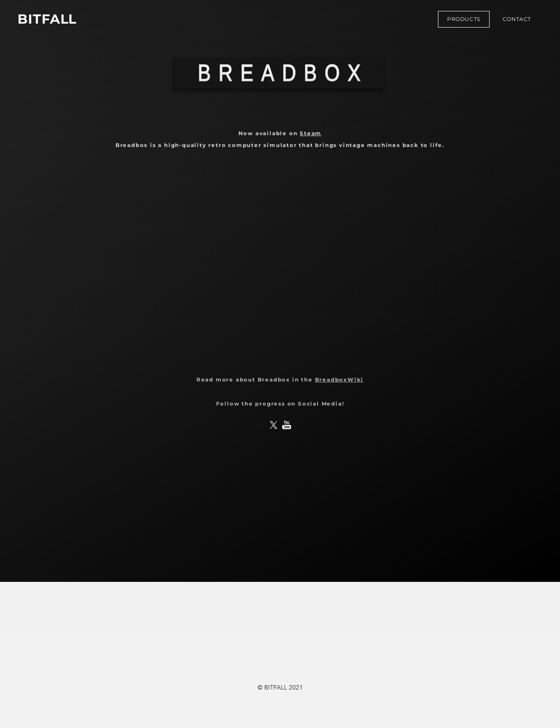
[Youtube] (287, 425)
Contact (517, 19)
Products (464, 19)
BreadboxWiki (339, 380)
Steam (311, 133)
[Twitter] (273, 425)
